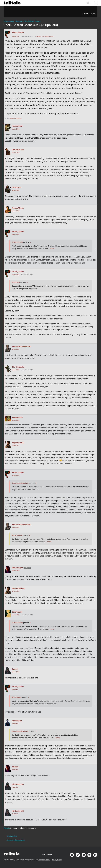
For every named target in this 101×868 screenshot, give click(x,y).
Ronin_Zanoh (18, 32)
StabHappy (17, 721)
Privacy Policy (57, 860)
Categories (89, 14)
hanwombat (17, 126)
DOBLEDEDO (18, 150)
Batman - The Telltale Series (45, 36)
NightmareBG (18, 443)
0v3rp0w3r (17, 187)
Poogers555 (17, 417)
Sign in (7, 828)
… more (51, 249)
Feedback (18, 118)
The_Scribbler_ (19, 367)
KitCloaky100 (18, 784)
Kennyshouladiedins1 (22, 346)
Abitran (15, 767)
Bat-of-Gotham (18, 588)
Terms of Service (44, 860)
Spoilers (12, 118)
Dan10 (15, 669)
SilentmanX (17, 612)
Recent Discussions (16, 840)
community (47, 854)
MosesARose (18, 208)
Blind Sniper (17, 568)
